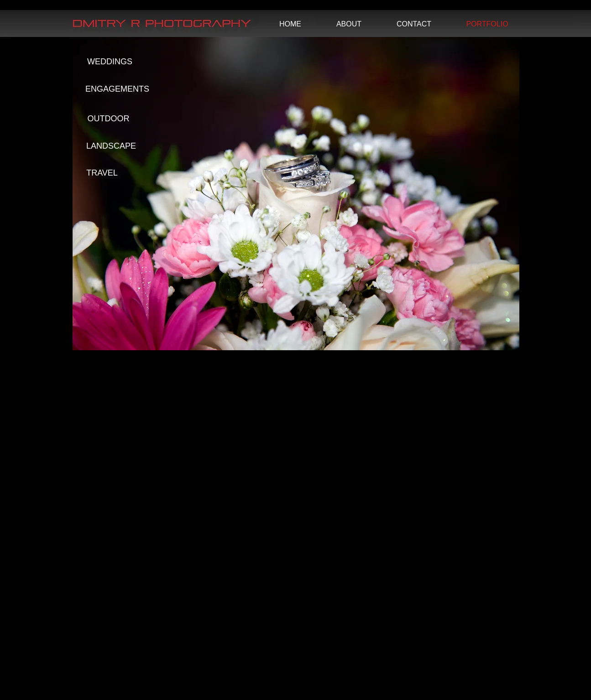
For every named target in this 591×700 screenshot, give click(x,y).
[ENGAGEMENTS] (118, 89)
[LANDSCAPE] (111, 146)
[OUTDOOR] (109, 119)
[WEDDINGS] (110, 62)
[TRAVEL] (102, 173)
